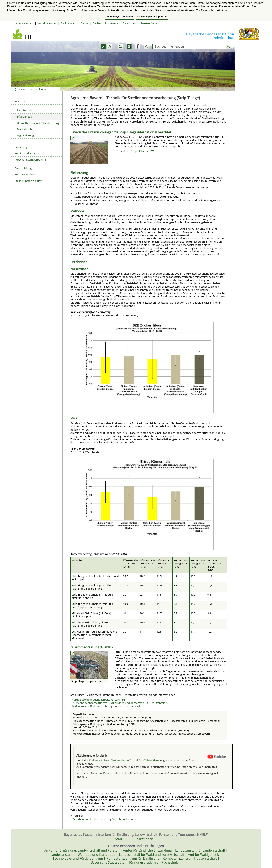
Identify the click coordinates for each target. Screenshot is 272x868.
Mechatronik (25, 129)
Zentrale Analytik (25, 174)
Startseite (21, 101)
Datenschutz (130, 23)
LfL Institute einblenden (33, 89)
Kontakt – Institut (47, 23)
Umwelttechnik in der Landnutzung (38, 123)
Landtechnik (23, 110)
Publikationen (69, 23)
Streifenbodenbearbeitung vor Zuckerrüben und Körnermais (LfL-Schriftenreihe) (120, 703)
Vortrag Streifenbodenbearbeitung (99, 700)
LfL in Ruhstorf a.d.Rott (29, 181)
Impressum (112, 23)
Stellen (97, 23)
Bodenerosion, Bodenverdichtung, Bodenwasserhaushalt (106, 706)
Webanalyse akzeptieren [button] (152, 17)
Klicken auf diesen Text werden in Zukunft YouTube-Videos (124, 760)
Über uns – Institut (23, 23)
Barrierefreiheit (150, 23)
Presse (84, 23)
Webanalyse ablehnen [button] (120, 17)
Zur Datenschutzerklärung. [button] (213, 10)
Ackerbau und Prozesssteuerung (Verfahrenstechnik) (104, 819)
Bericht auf (135, 151)
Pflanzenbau (24, 117)
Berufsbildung (23, 168)
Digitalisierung (25, 135)
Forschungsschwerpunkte (30, 160)
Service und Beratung (28, 153)
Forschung (21, 147)
